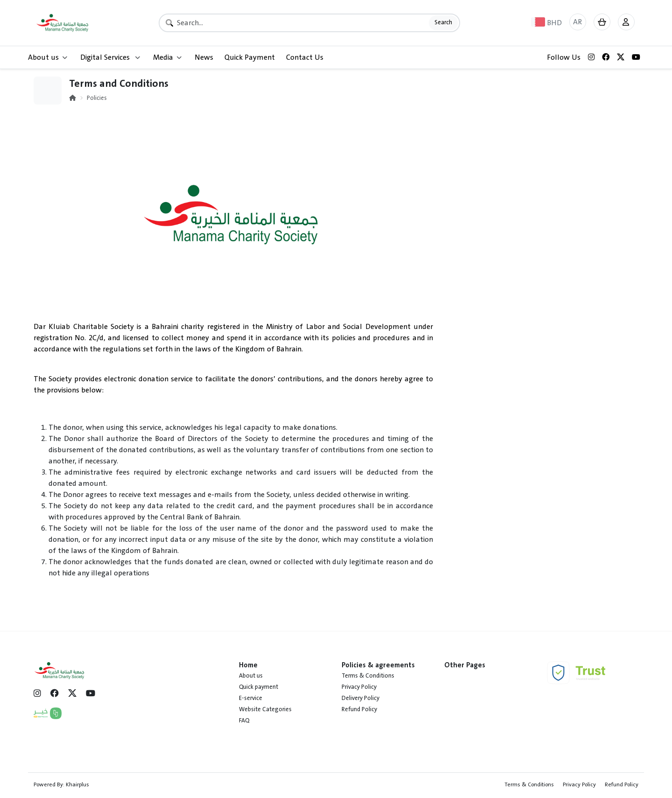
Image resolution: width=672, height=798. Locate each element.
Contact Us (305, 57)
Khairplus (77, 784)
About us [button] (48, 57)
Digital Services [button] (110, 57)
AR (577, 22)
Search (443, 22)
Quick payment (259, 687)
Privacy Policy (359, 687)
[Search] (309, 23)
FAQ (244, 721)
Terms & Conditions (368, 676)
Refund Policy (359, 709)
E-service (251, 698)
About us (251, 676)
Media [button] (167, 57)
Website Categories (265, 709)
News (204, 57)
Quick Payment (250, 57)
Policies (97, 98)
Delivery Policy (360, 698)
